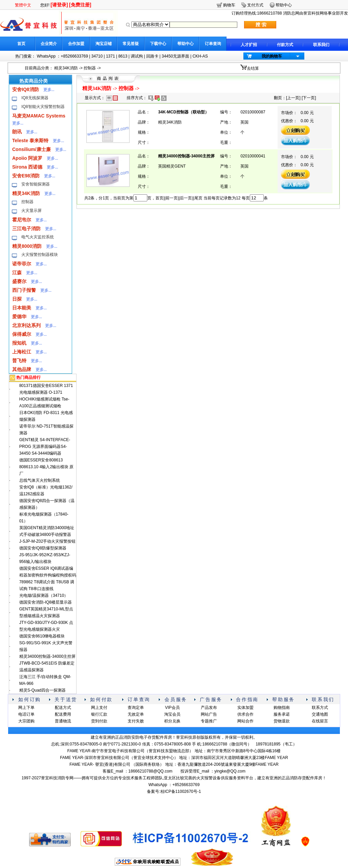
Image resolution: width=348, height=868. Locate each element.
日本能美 (22, 308)
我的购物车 (272, 56)
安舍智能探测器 (36, 184)
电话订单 (26, 714)
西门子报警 (24, 290)
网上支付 (99, 708)
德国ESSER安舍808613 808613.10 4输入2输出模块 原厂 (47, 467)
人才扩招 (249, 45)
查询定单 (136, 708)
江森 (17, 273)
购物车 (229, 5)
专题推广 (209, 721)
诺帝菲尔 (22, 264)
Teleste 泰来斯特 (30, 140)
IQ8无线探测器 (35, 98)
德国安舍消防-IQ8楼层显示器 (46, 602)
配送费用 (63, 714)
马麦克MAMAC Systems (39, 116)
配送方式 (63, 708)
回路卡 (152, 56)
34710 (97, 56)
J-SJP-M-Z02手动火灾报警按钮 (48, 541)
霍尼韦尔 (22, 220)
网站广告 (209, 714)
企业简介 (49, 44)
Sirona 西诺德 (27, 167)
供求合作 (245, 714)
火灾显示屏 (31, 211)
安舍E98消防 (26, 176)
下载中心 (158, 44)
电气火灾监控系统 (38, 237)
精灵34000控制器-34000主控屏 (48, 656)
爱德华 (19, 317)
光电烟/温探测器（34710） (44, 595)
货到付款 (99, 721)
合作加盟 (76, 44)
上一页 (293, 98)
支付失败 (136, 721)
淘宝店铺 (104, 44)
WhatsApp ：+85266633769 (62, 56)
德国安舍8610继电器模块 (42, 636)
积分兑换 (172, 721)
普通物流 (63, 721)
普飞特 (19, 361)
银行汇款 (99, 714)
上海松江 (22, 352)
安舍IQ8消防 (26, 89)
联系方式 (320, 708)
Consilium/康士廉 (31, 149)
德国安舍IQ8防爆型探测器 (43, 548)
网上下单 (26, 708)
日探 (17, 299)
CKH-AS (200, 56)
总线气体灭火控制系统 (40, 480)
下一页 (309, 98)
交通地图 (320, 714)
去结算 (253, 68)
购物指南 (282, 708)
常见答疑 (131, 44)
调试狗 (137, 56)
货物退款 (282, 721)
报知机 (19, 343)
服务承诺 (282, 714)
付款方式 (285, 45)
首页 (21, 44)
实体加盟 (245, 708)
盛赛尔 (19, 281)
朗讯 (17, 132)
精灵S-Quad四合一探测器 (42, 690)
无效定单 (136, 714)
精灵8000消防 (27, 246)
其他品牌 (22, 369)
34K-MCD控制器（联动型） (183, 112)
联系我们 (321, 45)
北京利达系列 (26, 325)
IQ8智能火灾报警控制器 (43, 107)
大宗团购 (26, 721)
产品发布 (209, 708)
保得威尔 (22, 334)
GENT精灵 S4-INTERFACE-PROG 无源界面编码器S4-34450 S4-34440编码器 (45, 447)
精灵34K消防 (66, 68)
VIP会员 (172, 708)
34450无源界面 (175, 56)
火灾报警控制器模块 (40, 255)
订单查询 (213, 44)
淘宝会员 (172, 714)
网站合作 (245, 721)
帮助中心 (186, 44)
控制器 (90, 68)
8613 (123, 56)
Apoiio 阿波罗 (27, 158)
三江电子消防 (26, 229)
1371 (111, 56)
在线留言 (320, 721)
